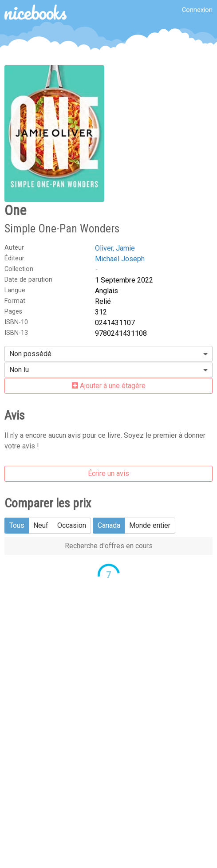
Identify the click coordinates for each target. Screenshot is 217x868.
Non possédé (30, 354)
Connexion (197, 10)
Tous (17, 525)
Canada (109, 525)
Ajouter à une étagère (109, 386)
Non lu (19, 370)
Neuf (41, 525)
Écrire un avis (108, 473)
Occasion (72, 525)
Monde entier (150, 525)
